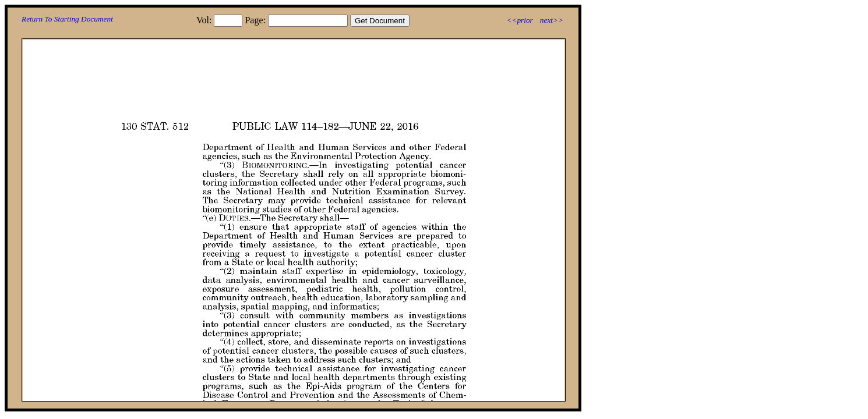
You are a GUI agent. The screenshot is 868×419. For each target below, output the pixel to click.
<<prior (519, 20)
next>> (552, 20)
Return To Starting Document (67, 19)
